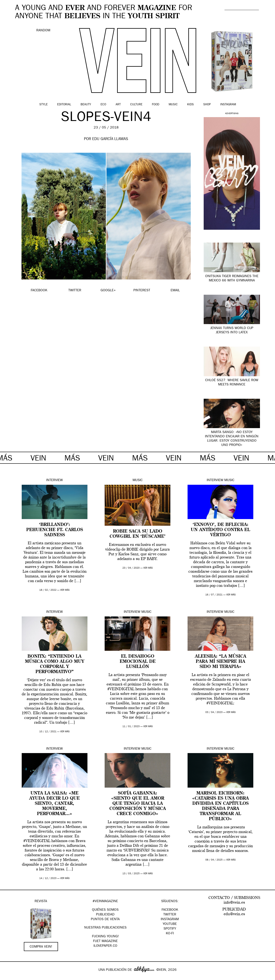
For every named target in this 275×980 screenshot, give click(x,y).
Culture (136, 105)
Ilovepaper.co (105, 946)
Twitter (170, 915)
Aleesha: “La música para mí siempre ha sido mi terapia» (221, 662)
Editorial (64, 105)
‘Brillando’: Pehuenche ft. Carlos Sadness (55, 530)
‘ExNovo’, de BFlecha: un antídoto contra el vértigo (220, 530)
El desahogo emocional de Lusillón (138, 662)
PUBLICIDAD (105, 915)
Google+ (8, 977)
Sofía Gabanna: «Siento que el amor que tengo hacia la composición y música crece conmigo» (138, 804)
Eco (103, 105)
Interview (54, 480)
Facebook (170, 910)
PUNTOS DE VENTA (105, 920)
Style (44, 105)
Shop (207, 105)
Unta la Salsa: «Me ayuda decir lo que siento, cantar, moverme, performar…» (54, 804)
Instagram (228, 105)
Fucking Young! (105, 937)
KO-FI (170, 934)
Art (118, 105)
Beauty (86, 105)
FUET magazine (105, 941)
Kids (190, 105)
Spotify (170, 929)
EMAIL (175, 291)
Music (173, 105)
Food (156, 105)
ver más (65, 590)
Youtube (170, 924)
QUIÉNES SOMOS (105, 910)
